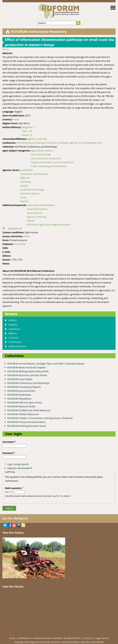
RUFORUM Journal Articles (21, 391)
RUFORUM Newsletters (19, 399)
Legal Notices (102, 638)
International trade (41, 154)
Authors (13, 320)
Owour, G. (27, 135)
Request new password (20, 468)
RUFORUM (20, 244)
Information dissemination (41, 205)
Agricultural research (42, 151)
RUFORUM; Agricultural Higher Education (49, 225)
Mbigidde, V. (29, 127)
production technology (32, 190)
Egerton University (37, 139)
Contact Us (88, 638)
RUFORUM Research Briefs (21, 406)
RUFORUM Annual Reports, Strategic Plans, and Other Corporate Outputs (46, 364)
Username (9, 442)
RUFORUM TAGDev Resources (23, 414)
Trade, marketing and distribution (49, 166)
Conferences (15, 342)
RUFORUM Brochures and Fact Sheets (27, 375)
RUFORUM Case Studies (20, 379)
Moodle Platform (72, 638)
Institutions (14, 329)
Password (9, 453)
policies (24, 186)
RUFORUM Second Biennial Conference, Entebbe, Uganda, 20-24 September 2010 (59, 143)
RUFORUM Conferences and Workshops (28, 383)
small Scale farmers (37, 209)
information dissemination (34, 174)
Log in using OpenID (18, 464)
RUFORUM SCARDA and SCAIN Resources (29, 410)
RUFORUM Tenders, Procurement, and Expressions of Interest (40, 418)
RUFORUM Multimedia (19, 395)
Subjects (13, 325)
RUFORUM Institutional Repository (39, 32)
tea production (35, 213)
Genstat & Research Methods (48, 638)
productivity (26, 170)
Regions (13, 333)
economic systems (30, 193)
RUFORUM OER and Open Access (25, 403)
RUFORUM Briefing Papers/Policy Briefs (28, 371)
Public (27, 236)
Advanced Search (18, 346)
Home (5, 49)
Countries (14, 338)
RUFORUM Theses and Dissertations (26, 422)
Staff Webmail (24, 638)
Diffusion (25, 178)
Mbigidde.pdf (15, 228)
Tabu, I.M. (27, 131)
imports (24, 201)
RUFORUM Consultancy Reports (24, 387)
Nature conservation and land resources (52, 162)
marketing (25, 182)
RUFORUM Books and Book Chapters (27, 367)
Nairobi (31, 221)
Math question (14, 488)
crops (23, 197)
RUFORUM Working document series (27, 426)
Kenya (16, 119)
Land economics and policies (46, 158)
